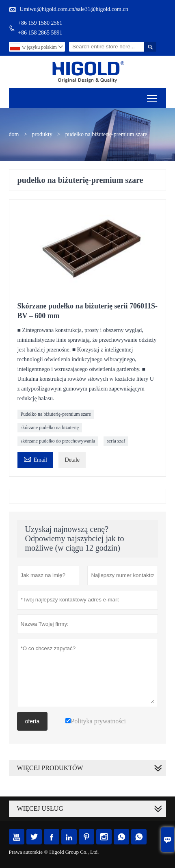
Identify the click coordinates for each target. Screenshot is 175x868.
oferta (32, 721)
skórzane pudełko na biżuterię (50, 427)
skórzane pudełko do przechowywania (58, 441)
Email (35, 459)
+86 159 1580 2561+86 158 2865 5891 (40, 28)
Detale (72, 460)
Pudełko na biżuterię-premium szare (56, 414)
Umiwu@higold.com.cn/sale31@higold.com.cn (74, 9)
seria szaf (116, 441)
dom (14, 134)
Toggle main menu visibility (152, 96)
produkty (42, 134)
